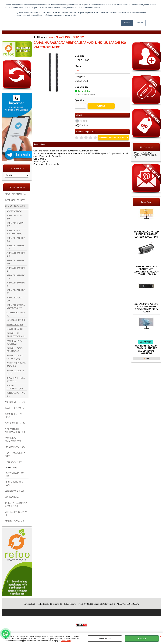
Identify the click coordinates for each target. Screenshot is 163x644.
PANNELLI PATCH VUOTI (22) (15, 342)
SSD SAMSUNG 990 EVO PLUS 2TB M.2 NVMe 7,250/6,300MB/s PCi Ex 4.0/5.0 (146, 308)
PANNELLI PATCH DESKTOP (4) (15, 350)
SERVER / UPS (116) (14, 491)
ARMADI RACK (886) (15, 206)
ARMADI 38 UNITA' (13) (16, 277)
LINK (77, 70)
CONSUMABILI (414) (15, 423)
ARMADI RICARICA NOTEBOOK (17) (16, 307)
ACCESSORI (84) (14, 211)
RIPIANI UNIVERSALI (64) (15, 387)
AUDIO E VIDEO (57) (15, 402)
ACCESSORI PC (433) (15, 200)
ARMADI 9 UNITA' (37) (15, 225)
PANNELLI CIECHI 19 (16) (15, 372)
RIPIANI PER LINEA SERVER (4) (16, 380)
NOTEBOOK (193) (13, 462)
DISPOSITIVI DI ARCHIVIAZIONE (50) (15, 431)
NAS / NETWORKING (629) (15, 455)
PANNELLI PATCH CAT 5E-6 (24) (15, 357)
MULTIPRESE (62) (15, 329)
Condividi (84, 125)
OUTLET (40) (11, 468)
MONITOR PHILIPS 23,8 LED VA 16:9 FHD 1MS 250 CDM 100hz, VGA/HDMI (146, 350)
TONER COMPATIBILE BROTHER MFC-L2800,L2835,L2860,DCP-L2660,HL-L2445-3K (146, 270)
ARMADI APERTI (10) (14, 299)
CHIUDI (160, 636)
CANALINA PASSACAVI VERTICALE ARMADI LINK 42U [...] (145, 155)
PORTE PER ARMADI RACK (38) (16, 365)
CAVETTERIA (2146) (15, 408)
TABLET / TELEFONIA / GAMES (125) (16, 504)
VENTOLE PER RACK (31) (16, 394)
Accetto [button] (127, 23)
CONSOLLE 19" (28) (16, 320)
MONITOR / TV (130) (15, 447)
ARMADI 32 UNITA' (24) (16, 269)
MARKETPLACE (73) (15, 521)
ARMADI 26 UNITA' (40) (16, 262)
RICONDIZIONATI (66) (16, 194)
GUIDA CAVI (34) (15, 324)
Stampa (83, 121)
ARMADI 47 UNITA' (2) (16, 292)
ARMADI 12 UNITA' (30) (16, 240)
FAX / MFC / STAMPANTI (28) (13, 440)
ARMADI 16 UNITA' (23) (16, 247)
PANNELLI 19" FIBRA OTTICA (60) (16, 335)
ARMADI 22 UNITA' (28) (16, 254)
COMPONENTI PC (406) (14, 416)
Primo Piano (146, 202)
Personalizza (105, 639)
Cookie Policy (66, 641)
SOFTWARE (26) (13, 497)
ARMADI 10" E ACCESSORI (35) (14, 232)
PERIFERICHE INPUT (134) (15, 483)
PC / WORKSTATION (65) (15, 474)
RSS (148, 359)
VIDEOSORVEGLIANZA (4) (16, 514)
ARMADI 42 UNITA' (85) (16, 284)
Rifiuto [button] (140, 23)
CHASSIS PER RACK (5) (16, 314)
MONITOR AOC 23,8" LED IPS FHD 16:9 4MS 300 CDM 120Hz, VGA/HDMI (146, 234)
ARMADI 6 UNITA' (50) (15, 217)
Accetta (142, 639)
